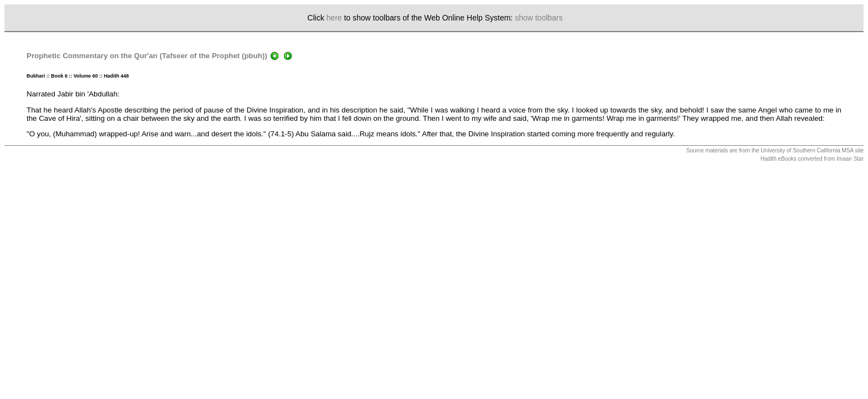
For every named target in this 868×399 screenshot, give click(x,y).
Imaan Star (850, 159)
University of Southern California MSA (807, 150)
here (334, 18)
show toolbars (539, 18)
